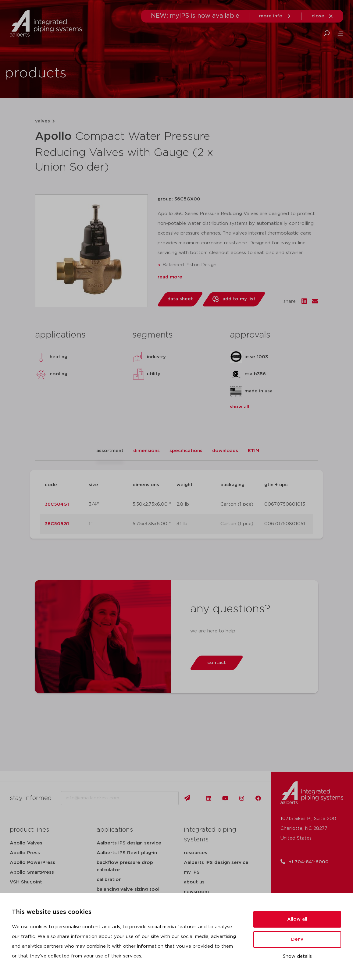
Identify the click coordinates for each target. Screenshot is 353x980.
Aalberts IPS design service (129, 843)
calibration (109, 880)
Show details (297, 956)
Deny (297, 939)
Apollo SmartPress (32, 872)
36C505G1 (57, 524)
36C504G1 (57, 504)
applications (115, 830)
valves (43, 121)
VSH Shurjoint (26, 882)
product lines (29, 830)
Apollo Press (25, 853)
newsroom (196, 892)
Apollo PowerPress (32, 863)
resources (196, 853)
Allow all (297, 919)
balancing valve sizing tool (128, 889)
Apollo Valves (26, 843)
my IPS (192, 872)
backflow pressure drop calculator (125, 866)
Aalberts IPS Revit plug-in (127, 853)
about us (194, 882)
